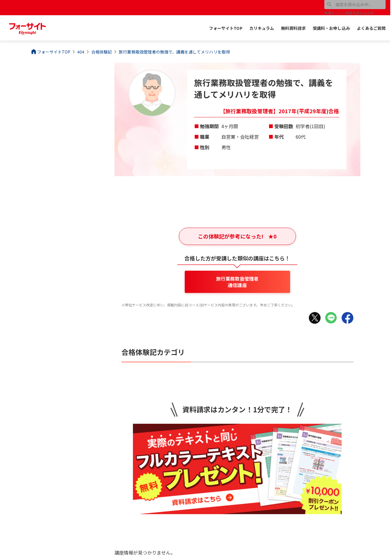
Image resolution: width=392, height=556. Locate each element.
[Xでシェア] (315, 318)
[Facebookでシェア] (348, 318)
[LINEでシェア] (331, 318)
